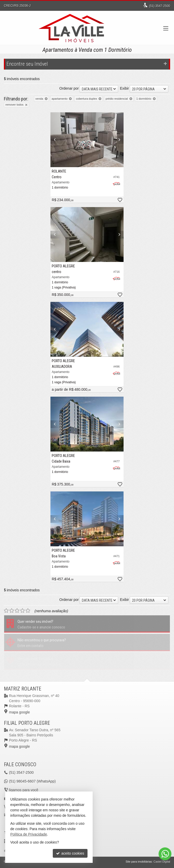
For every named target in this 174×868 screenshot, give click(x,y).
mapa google (19, 712)
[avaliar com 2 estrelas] (12, 611)
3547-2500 (160, 6)
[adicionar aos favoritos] (120, 200)
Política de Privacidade (29, 834)
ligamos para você (24, 790)
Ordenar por (69, 88)
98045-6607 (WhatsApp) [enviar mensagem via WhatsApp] (32, 781)
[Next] (118, 140)
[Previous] (56, 140)
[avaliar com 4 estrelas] (23, 611)
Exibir (124, 88)
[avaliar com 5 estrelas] (28, 611)
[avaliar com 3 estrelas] (17, 611)
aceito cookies (70, 853)
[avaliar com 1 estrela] (6, 611)
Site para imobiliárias (139, 862)
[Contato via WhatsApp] (165, 854)
